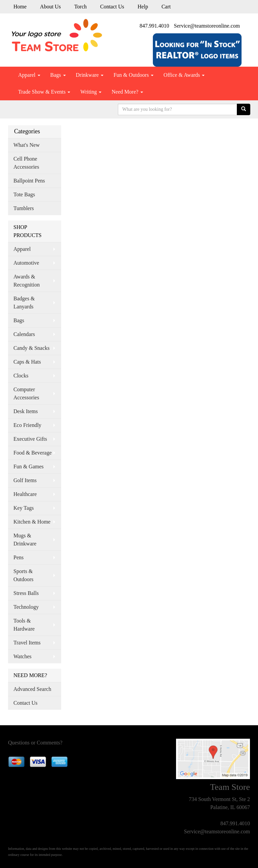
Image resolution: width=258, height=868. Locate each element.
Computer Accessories (26, 393)
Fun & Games (29, 466)
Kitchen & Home (32, 522)
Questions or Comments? (35, 743)
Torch (80, 7)
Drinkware (90, 75)
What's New (27, 145)
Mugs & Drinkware (25, 540)
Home (20, 7)
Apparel (29, 75)
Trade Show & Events (44, 92)
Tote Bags (24, 194)
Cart (166, 7)
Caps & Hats (27, 362)
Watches (23, 656)
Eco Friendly (27, 425)
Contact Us (112, 7)
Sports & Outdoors (24, 575)
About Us (50, 7)
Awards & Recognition (27, 281)
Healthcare (25, 494)
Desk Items (26, 411)
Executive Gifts (30, 439)
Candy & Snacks (32, 348)
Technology (26, 607)
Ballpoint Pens (29, 181)
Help (143, 7)
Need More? (127, 92)
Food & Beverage (33, 453)
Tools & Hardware (24, 625)
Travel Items (27, 643)
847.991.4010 (155, 26)
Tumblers (24, 208)
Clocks (21, 376)
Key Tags (24, 508)
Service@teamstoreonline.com (207, 26)
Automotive (26, 263)
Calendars (24, 334)
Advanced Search (32, 689)
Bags (58, 75)
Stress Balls (26, 593)
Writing (91, 92)
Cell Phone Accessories (26, 163)
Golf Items (25, 480)
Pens (18, 557)
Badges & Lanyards (24, 303)
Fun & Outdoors (134, 75)
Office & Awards (184, 75)
